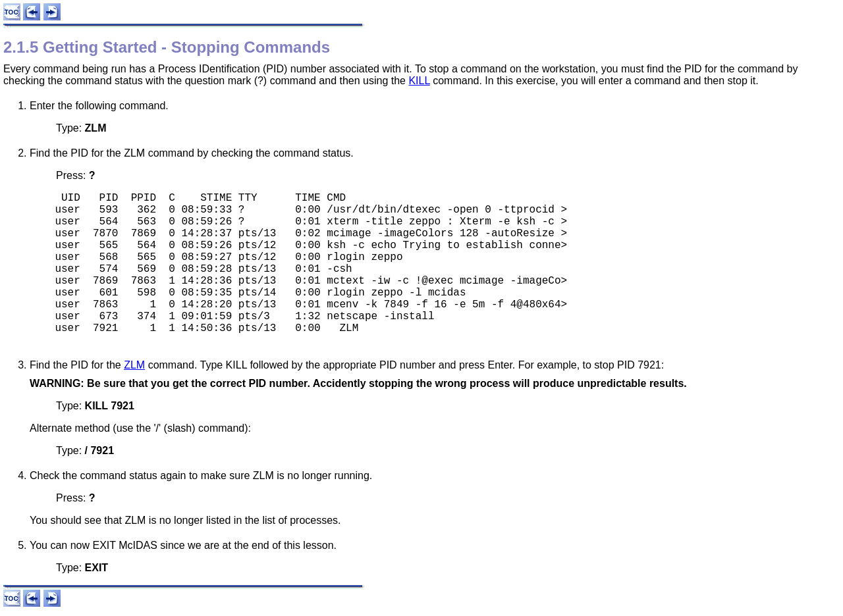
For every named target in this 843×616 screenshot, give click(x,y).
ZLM (134, 365)
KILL (419, 81)
